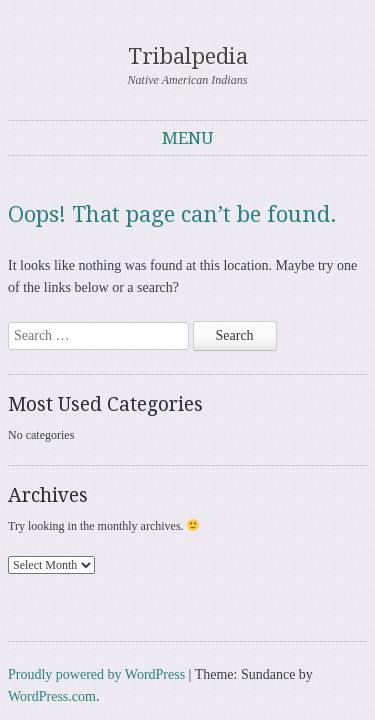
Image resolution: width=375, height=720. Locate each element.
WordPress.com (52, 629)
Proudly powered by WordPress (96, 607)
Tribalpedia (188, 34)
